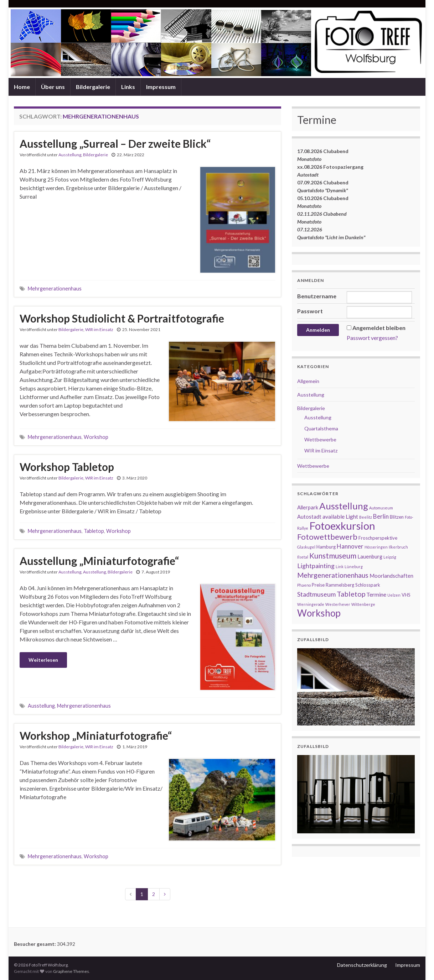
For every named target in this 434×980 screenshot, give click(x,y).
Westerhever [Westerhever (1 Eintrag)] (338, 604)
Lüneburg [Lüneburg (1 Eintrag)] (354, 567)
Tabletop (94, 531)
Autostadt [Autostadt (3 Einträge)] (309, 517)
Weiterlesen (43, 660)
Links (128, 87)
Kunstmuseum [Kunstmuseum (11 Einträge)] (333, 555)
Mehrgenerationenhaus (55, 289)
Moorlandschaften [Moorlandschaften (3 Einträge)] (391, 576)
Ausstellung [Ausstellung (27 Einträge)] (344, 506)
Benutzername (317, 296)
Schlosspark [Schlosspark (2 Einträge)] (368, 585)
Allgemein (308, 381)
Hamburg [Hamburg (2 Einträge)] (326, 547)
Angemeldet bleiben (379, 328)
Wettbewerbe (320, 439)
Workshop (96, 437)
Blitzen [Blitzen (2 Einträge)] (397, 517)
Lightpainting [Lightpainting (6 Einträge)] (316, 566)
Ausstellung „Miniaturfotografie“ (99, 561)
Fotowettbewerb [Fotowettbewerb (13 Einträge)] (327, 537)
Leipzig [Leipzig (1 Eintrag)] (390, 557)
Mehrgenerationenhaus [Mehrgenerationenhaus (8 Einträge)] (333, 575)
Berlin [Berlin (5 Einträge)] (381, 516)
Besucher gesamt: (35, 944)
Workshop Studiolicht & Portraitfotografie (122, 318)
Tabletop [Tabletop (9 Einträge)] (351, 594)
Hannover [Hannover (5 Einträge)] (350, 546)
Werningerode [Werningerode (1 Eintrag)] (311, 604)
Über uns (53, 87)
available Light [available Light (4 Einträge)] (340, 516)
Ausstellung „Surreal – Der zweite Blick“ (115, 143)
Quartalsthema (321, 428)
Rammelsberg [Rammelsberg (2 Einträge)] (340, 585)
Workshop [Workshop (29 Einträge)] (319, 613)
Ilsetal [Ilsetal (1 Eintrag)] (303, 557)
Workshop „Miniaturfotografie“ (96, 735)
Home (22, 87)
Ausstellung (70, 155)
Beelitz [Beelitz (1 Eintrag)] (366, 517)
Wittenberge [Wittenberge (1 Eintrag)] (363, 604)
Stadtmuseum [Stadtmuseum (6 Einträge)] (316, 594)
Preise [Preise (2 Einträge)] (318, 585)
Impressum (161, 87)
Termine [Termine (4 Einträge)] (376, 594)
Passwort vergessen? (372, 338)
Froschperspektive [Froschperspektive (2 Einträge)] (378, 538)
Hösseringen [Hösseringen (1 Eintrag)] (376, 547)
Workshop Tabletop (67, 467)
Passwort (310, 311)
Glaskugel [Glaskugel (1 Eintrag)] (306, 547)
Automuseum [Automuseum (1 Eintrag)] (381, 508)
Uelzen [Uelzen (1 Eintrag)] (394, 595)
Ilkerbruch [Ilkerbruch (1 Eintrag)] (398, 547)
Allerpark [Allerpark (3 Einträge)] (308, 507)
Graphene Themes (71, 971)
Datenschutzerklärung (362, 965)
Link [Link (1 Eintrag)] (340, 567)
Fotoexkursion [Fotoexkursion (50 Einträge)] (342, 526)
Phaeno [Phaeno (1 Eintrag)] (304, 585)
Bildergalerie (93, 87)
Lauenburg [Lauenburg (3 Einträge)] (370, 557)
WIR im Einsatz (99, 329)
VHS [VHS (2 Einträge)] (406, 595)
